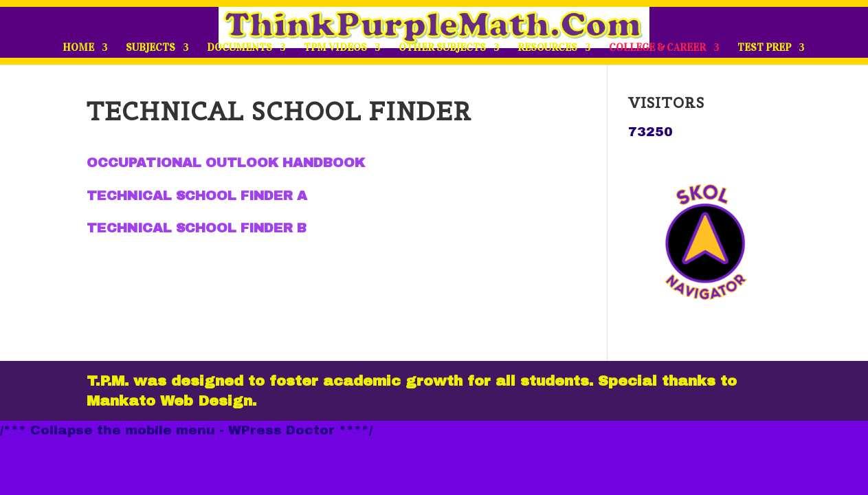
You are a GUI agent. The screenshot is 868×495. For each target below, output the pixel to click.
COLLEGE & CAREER (657, 48)
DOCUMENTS (240, 48)
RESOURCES (547, 48)
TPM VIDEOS (335, 48)
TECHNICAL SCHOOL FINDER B (197, 228)
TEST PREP (764, 48)
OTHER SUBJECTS (442, 48)
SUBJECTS (151, 48)
